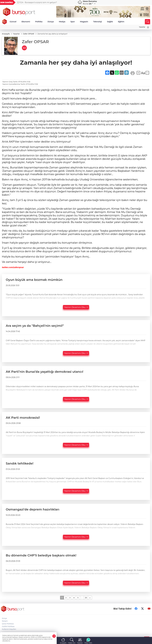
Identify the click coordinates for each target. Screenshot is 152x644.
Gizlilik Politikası (8, 626)
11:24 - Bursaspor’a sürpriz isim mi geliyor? (37, 2)
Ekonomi (26, 22)
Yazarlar (142, 27)
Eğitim (121, 22)
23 (86, 598)
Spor (73, 22)
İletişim (5, 621)
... (82, 598)
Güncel (13, 22)
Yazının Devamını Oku (76, 307)
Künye (4, 618)
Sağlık (110, 22)
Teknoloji (98, 22)
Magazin (84, 22)
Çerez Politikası (8, 624)
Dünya (51, 22)
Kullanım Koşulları (9, 629)
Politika (39, 22)
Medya (62, 22)
